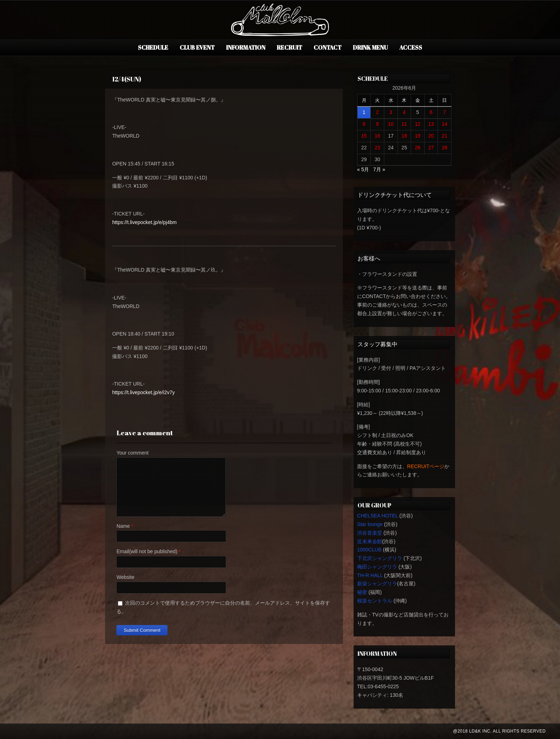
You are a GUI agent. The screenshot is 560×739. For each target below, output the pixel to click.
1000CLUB (369, 550)
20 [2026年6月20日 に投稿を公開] (431, 136)
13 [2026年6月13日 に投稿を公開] (431, 124)
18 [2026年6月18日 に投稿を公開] (404, 136)
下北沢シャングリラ (380, 558)
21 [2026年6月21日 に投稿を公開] (445, 136)
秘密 (362, 592)
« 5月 (363, 169)
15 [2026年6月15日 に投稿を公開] (364, 136)
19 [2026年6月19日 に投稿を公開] (418, 136)
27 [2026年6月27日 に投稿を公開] (431, 148)
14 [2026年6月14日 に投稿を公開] (445, 124)
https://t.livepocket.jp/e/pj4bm (144, 222)
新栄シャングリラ (377, 584)
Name (123, 526)
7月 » (379, 169)
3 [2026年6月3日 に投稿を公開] (391, 112)
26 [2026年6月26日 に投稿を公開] (418, 148)
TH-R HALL (370, 575)
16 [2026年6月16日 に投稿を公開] (377, 136)
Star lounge (370, 524)
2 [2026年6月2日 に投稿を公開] (377, 112)
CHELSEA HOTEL (378, 516)
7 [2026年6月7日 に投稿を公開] (445, 112)
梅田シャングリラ (377, 567)
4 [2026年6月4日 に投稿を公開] (404, 112)
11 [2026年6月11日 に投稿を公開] (404, 124)
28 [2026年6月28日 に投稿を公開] (445, 148)
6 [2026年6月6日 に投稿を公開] (431, 112)
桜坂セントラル (375, 601)
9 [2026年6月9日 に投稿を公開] (377, 124)
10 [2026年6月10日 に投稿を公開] (391, 124)
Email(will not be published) (147, 551)
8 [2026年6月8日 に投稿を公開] (364, 124)
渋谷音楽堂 (370, 533)
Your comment (132, 453)
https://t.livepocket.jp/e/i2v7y (143, 392)
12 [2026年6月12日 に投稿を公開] (418, 124)
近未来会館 (370, 541)
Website (125, 577)
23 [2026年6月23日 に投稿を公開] (377, 148)
